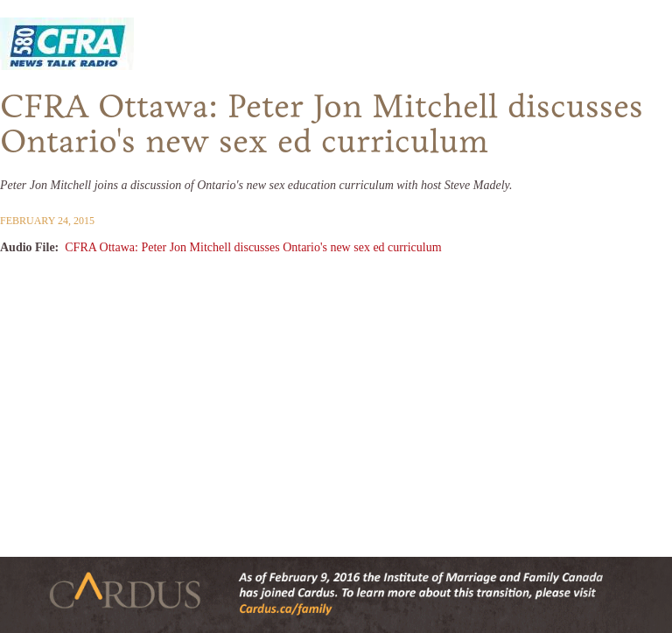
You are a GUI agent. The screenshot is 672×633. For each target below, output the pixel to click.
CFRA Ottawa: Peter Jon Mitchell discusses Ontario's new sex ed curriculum (253, 247)
